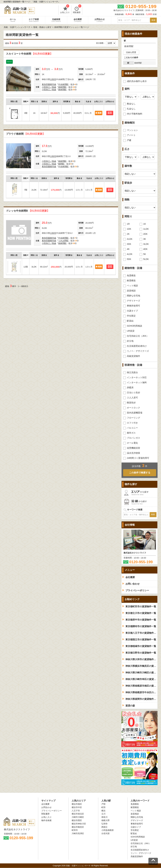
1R (128, 224)
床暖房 (130, 388)
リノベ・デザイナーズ (138, 351)
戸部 (103, 804)
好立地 (130, 341)
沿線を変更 (131, 52)
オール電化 (132, 443)
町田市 (75, 830)
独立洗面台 (132, 372)
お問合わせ (100, 20)
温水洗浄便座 (133, 453)
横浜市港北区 (78, 814)
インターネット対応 (137, 377)
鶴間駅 (61, 164)
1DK (129, 229)
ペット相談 (132, 286)
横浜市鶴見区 (78, 827)
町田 (103, 807)
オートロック (133, 408)
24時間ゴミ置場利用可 (138, 458)
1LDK (146, 229)
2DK (145, 234)
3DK (129, 244)
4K (128, 249)
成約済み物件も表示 (137, 81)
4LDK (130, 254)
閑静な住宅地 (133, 296)
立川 (103, 814)
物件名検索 (46, 820)
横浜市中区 (77, 807)
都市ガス (131, 433)
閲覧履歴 (77, 9)
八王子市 (76, 811)
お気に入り (65, 9)
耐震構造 (131, 281)
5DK (129, 259)
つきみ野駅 (63, 241)
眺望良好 (131, 403)
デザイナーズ (133, 301)
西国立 (104, 827)
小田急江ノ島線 (49, 87)
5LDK (146, 259)
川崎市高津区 (78, 833)
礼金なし (131, 109)
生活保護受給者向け (137, 346)
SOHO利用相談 (135, 326)
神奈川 (104, 817)
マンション (132, 130)
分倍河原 (105, 833)
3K (145, 239)
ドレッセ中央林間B (28, 211)
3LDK (146, 244)
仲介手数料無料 (135, 114)
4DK (145, 249)
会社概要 (78, 20)
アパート (131, 135)
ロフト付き (132, 423)
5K (145, 254)
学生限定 (131, 316)
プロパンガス (133, 438)
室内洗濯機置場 (135, 413)
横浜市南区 (77, 804)
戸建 (129, 140)
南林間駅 (62, 87)
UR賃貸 (131, 331)
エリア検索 (34, 20)
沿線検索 (56, 20)
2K (128, 234)
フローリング (133, 418)
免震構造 (131, 275)
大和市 (53, 79)
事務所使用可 (133, 306)
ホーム (13, 20)
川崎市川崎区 (78, 817)
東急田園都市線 (49, 84)
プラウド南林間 (25, 134)
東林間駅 (62, 90)
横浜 (103, 811)
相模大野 (105, 820)
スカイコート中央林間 (29, 54)
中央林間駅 (63, 84)
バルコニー (132, 428)
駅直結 (130, 321)
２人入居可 (132, 398)
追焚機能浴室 (133, 448)
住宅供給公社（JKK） (138, 336)
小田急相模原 (108, 830)
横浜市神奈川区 (79, 824)
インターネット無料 (137, 382)
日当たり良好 (133, 393)
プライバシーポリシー (52, 811)
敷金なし (131, 104)
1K (145, 224)
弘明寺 (104, 824)
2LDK (130, 239)
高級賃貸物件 (133, 356)
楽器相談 (131, 291)
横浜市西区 (77, 820)
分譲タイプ (132, 311)
